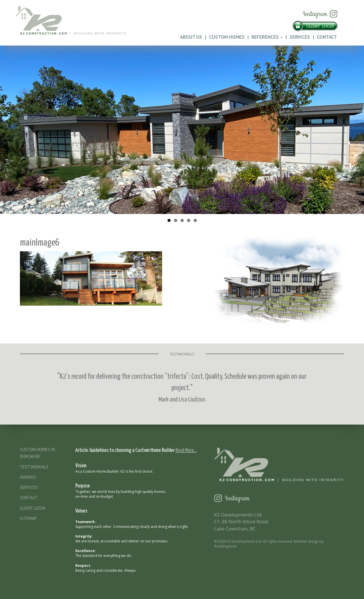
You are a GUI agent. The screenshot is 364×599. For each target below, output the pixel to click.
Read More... (186, 450)
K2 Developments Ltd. (244, 541)
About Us (191, 37)
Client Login (33, 508)
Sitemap (28, 518)
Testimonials (34, 467)
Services (300, 37)
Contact (327, 37)
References (267, 37)
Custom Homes (227, 37)
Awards (28, 477)
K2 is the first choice (136, 471)
